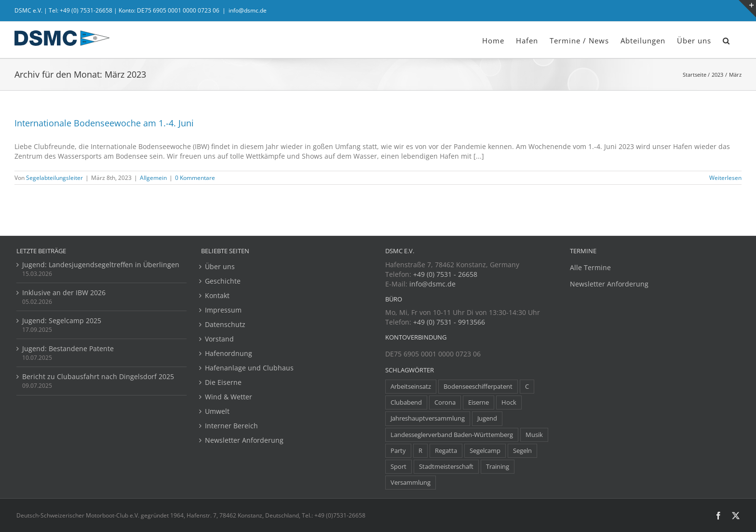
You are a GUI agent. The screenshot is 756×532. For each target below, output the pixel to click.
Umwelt (217, 411)
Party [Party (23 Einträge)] (398, 451)
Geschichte (223, 281)
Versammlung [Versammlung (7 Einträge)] (411, 483)
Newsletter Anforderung (244, 440)
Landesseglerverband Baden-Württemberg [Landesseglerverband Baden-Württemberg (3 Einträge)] (452, 435)
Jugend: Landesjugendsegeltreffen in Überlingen (101, 265)
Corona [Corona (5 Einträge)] (445, 402)
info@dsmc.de (248, 10)
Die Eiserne (223, 382)
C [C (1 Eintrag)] (527, 387)
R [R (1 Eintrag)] (420, 451)
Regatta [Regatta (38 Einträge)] (446, 451)
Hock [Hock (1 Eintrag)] (509, 402)
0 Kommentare (195, 178)
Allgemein (153, 178)
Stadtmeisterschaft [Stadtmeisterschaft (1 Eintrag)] (446, 467)
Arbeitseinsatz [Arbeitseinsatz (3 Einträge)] (411, 387)
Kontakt (217, 295)
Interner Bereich (231, 426)
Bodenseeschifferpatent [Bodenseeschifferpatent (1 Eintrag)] (478, 387)
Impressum (223, 310)
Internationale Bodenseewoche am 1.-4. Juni (104, 123)
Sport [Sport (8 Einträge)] (398, 467)
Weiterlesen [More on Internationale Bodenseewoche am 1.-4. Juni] (725, 178)
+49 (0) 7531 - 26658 (445, 274)
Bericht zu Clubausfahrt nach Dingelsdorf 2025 (98, 376)
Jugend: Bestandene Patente (68, 348)
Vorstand (219, 339)
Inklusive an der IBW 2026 (64, 293)
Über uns (220, 266)
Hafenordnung (229, 353)
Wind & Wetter (229, 397)
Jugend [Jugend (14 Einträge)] (487, 418)
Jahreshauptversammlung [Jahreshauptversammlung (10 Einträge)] (428, 418)
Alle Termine (590, 267)
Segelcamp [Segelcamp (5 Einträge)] (485, 451)
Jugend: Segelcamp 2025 (62, 321)
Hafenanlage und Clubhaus (249, 368)
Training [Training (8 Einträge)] (498, 467)
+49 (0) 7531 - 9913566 (449, 322)
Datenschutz (225, 324)
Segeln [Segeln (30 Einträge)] (522, 451)
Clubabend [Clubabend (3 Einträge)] (406, 402)
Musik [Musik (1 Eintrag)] (534, 435)
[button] (726, 40)
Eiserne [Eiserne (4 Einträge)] (479, 402)
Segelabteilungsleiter (54, 178)
